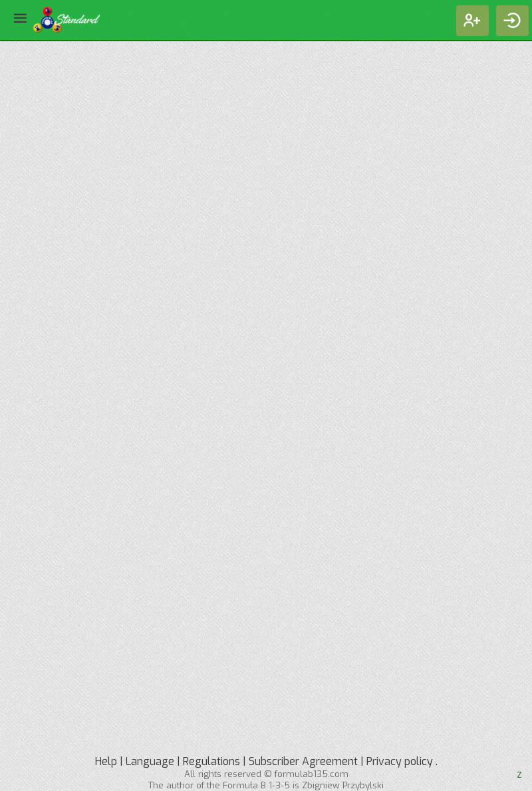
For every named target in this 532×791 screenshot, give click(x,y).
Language (150, 761)
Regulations (211, 761)
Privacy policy (400, 761)
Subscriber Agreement (303, 761)
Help (106, 761)
